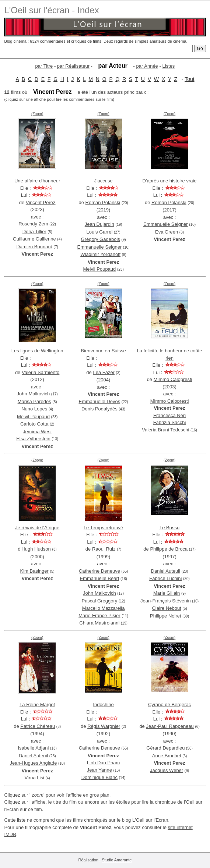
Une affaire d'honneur (37, 181)
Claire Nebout (167, 608)
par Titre (44, 66)
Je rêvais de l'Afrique (37, 528)
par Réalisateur (73, 66)
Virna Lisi (34, 778)
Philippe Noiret (166, 616)
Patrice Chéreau (38, 726)
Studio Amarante (117, 860)
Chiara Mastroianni (99, 623)
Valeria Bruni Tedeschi (165, 430)
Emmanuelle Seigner (100, 247)
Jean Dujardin (99, 224)
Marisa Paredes (34, 401)
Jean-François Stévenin (166, 601)
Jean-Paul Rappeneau (170, 726)
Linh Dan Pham (104, 763)
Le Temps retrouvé (103, 528)
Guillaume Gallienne (34, 239)
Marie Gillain (167, 593)
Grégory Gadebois (101, 239)
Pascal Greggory (99, 601)
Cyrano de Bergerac (169, 705)
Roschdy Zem (33, 224)
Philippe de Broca (169, 549)
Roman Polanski (103, 202)
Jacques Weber (167, 770)
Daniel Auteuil (166, 571)
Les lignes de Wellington (37, 351)
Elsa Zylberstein (33, 439)
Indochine (103, 705)
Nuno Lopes (34, 409)
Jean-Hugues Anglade (33, 763)
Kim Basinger (34, 571)
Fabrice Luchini (165, 578)
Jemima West (37, 432)
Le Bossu (169, 528)
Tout (189, 79)
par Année (147, 66)
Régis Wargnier (104, 726)
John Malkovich (34, 394)
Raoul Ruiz (104, 549)
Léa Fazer (104, 372)
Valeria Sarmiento (41, 372)
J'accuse (104, 181)
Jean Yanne (99, 770)
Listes (168, 66)
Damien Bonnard (34, 247)
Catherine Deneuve (99, 571)
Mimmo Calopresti (173, 379)
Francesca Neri (169, 415)
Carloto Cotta (34, 424)
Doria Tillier (34, 232)
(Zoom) (37, 114)
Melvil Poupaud (99, 269)
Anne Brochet (167, 756)
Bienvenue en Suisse (104, 351)
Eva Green (167, 232)
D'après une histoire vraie (170, 181)
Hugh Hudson (36, 549)
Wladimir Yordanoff (100, 254)
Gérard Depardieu (165, 748)
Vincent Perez (41, 202)
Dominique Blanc (99, 777)
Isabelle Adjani (33, 748)
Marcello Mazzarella (104, 608)
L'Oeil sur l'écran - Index (51, 10)
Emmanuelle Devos (100, 401)
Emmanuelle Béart (99, 578)
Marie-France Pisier (99, 616)
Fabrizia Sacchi (170, 422)
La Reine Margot (37, 705)
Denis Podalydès (99, 409)
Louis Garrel (99, 232)
